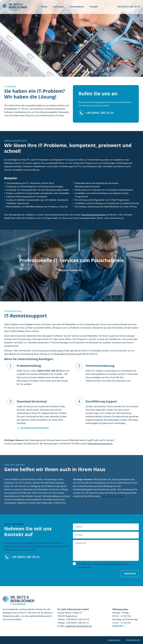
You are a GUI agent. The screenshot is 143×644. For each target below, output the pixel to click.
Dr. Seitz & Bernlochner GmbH (15, 7)
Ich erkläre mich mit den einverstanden (101, 566)
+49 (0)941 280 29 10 (128, 7)
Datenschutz (133, 640)
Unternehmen (77, 7)
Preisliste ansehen (70, 270)
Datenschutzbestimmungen (115, 564)
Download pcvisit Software (35, 428)
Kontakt (94, 7)
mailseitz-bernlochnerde (78, 626)
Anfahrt (118, 626)
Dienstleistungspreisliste (93, 215)
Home (44, 7)
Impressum (114, 640)
